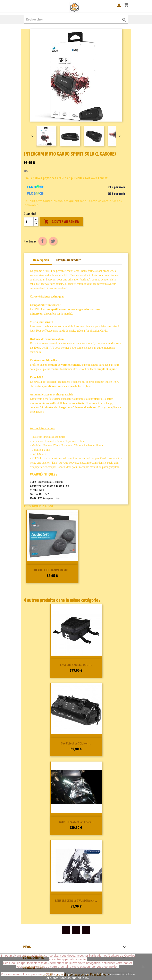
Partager (42, 241)
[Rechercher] (76, 19)
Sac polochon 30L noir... (76, 743)
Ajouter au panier (61, 222)
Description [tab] (41, 260)
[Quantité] (29, 222)
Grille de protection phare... (76, 822)
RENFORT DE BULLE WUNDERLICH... (76, 901)
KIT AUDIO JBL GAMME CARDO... (52, 570)
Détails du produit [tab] (68, 260)
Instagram (86, 930)
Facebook (66, 930)
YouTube (76, 930)
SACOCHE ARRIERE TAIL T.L (76, 665)
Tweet (53, 241)
